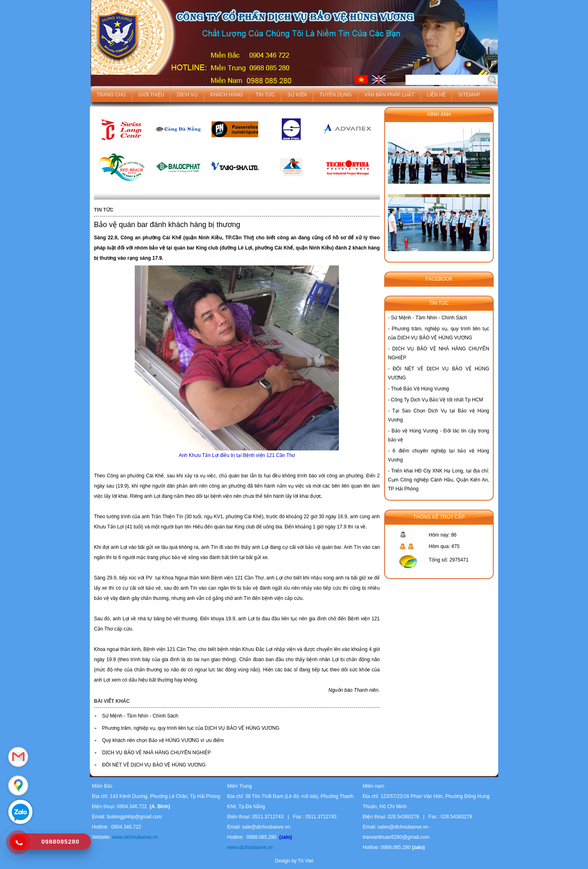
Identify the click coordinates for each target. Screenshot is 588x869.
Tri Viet (306, 861)
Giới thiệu (151, 95)
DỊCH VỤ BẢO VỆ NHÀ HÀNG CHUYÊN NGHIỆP (156, 753)
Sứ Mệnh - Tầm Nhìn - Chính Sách (140, 716)
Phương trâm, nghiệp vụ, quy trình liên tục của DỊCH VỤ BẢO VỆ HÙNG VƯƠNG (191, 728)
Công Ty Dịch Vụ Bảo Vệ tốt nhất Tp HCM (437, 400)
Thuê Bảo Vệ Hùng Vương (420, 389)
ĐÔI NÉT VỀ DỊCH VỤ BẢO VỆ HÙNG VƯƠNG (154, 765)
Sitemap (469, 95)
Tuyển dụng (335, 95)
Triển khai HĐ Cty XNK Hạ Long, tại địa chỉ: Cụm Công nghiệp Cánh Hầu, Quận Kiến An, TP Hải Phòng (439, 480)
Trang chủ (111, 95)
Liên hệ (437, 95)
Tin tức (265, 95)
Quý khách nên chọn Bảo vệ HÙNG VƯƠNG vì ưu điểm (163, 740)
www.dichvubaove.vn (134, 837)
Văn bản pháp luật (389, 95)
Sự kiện (297, 95)
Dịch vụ (187, 95)
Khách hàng (227, 95)
